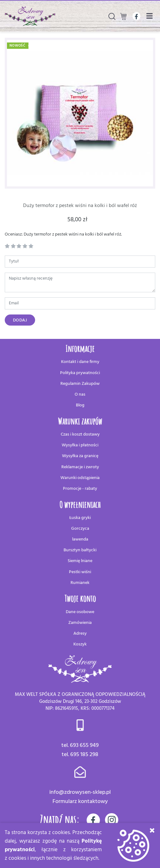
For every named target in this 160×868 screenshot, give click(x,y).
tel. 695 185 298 (80, 755)
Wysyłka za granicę (80, 456)
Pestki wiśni (80, 572)
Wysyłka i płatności (80, 445)
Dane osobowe (80, 612)
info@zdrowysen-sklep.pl (80, 792)
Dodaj (20, 320)
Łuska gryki (80, 518)
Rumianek (80, 583)
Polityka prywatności (80, 373)
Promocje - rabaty (80, 489)
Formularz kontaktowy (80, 802)
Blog (80, 405)
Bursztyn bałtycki (80, 550)
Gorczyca (80, 529)
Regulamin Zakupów (80, 384)
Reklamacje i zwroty (80, 467)
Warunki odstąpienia (80, 478)
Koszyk (80, 644)
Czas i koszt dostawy (80, 434)
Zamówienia (80, 623)
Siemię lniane (80, 561)
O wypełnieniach (80, 505)
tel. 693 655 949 (80, 745)
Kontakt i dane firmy (80, 362)
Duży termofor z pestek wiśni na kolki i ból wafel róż (80, 206)
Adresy (80, 634)
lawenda (80, 539)
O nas (80, 395)
